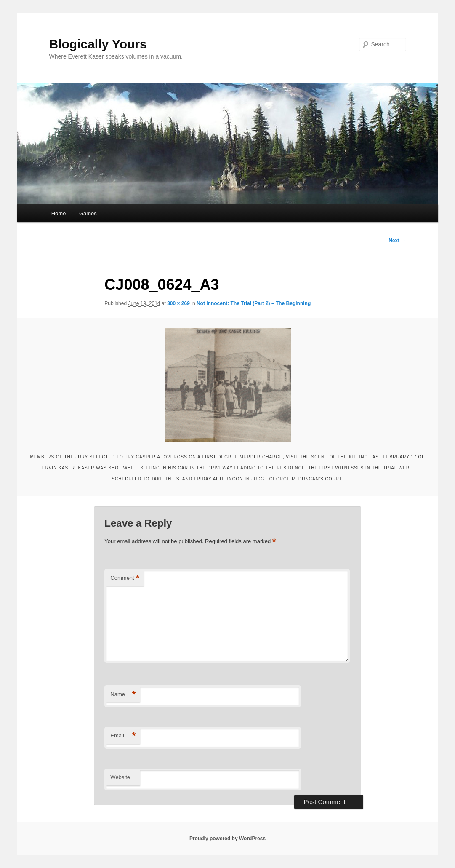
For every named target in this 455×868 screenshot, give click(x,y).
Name (123, 695)
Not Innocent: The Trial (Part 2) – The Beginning (254, 303)
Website (120, 777)
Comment (125, 578)
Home (59, 213)
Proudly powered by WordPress (227, 839)
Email (123, 736)
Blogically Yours (98, 44)
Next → (397, 241)
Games (88, 213)
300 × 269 (178, 303)
